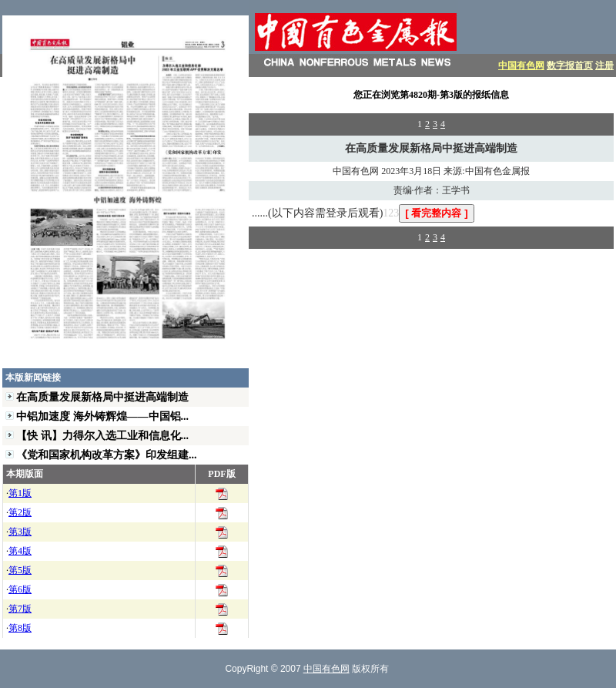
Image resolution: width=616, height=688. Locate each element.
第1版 (20, 493)
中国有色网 (521, 65)
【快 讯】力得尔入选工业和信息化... (102, 435)
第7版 (20, 609)
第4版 (20, 551)
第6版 (20, 589)
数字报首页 (570, 65)
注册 (604, 65)
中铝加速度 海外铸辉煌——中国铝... (102, 416)
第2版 (20, 512)
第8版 (20, 628)
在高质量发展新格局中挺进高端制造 (102, 397)
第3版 (20, 532)
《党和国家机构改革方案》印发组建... (107, 455)
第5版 (20, 570)
